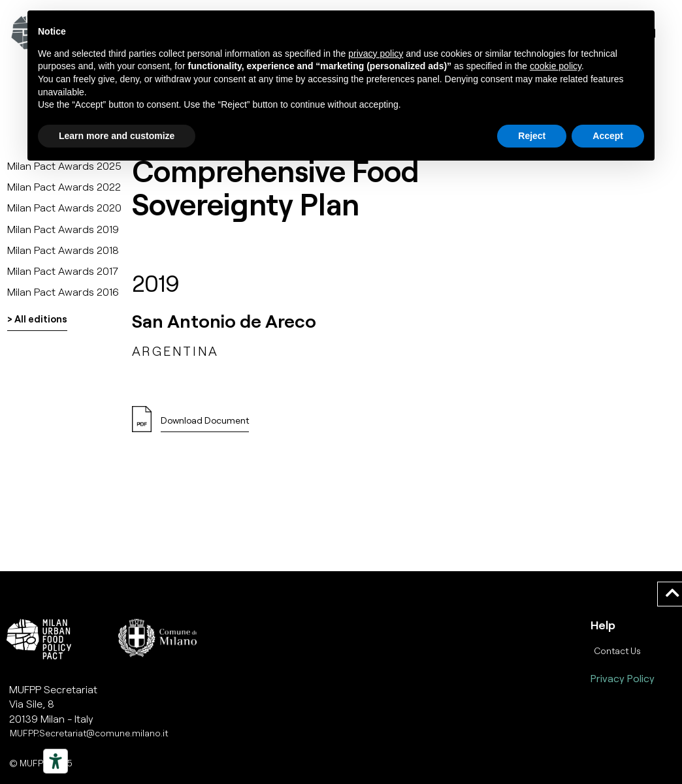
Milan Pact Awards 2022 (64, 186)
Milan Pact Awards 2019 (63, 229)
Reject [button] (532, 136)
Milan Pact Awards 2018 (63, 250)
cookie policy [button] (556, 66)
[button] (205, 424)
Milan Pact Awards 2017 (63, 271)
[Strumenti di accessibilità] (56, 761)
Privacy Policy (623, 678)
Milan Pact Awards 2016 (63, 291)
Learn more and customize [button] (117, 136)
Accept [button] (608, 136)
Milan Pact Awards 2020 (64, 207)
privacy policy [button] (376, 54)
